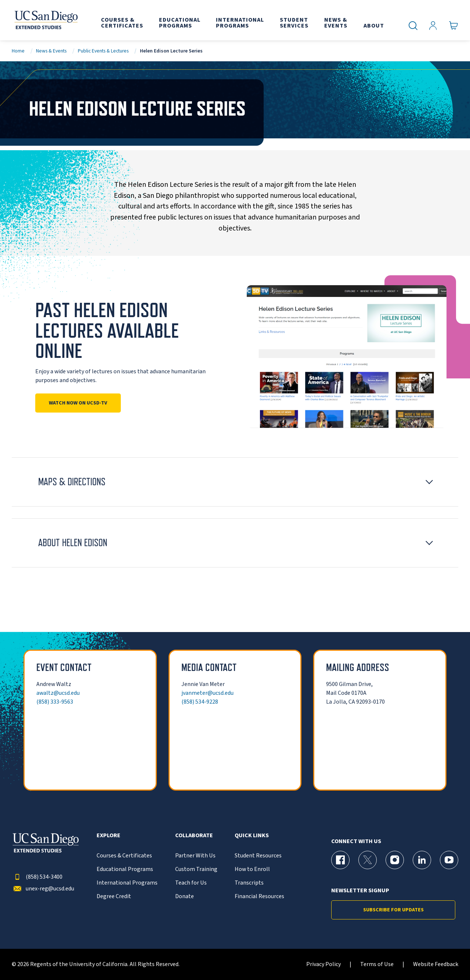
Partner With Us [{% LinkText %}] (195, 856)
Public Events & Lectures (103, 51)
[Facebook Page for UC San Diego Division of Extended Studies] (340, 860)
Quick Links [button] (252, 836)
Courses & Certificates (124, 856)
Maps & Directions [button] (72, 482)
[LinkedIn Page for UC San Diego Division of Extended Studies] (422, 860)
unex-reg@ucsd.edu (43, 889)
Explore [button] (109, 836)
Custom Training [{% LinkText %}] (196, 869)
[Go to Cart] (454, 26)
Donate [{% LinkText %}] (185, 896)
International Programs (127, 883)
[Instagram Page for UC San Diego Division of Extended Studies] (395, 860)
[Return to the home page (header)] (46, 20)
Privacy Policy (323, 964)
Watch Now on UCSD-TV (78, 403)
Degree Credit (114, 896)
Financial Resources (259, 896)
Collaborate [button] (194, 836)
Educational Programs (125, 869)
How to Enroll (252, 869)
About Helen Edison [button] (73, 543)
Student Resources (258, 856)
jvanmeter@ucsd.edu (207, 693)
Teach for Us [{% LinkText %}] (191, 883)
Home (18, 51)
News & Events (51, 51)
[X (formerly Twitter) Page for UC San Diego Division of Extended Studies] (368, 860)
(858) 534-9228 (200, 702)
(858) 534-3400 (37, 877)
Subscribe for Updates (393, 910)
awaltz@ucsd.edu (58, 693)
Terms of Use (377, 964)
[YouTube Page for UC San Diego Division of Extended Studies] (449, 860)
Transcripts (249, 883)
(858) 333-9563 (55, 702)
